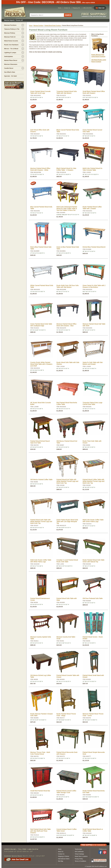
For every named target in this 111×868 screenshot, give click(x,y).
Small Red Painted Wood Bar (40, 791)
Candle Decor (9, 68)
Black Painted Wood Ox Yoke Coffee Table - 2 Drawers (66, 169)
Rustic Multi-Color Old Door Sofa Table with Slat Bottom (67, 286)
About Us (61, 852)
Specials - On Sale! (11, 76)
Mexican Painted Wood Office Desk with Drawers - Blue (66, 325)
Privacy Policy (79, 859)
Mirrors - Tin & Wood (11, 49)
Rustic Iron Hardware (11, 45)
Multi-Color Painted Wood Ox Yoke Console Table (92, 169)
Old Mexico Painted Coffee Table (41, 480)
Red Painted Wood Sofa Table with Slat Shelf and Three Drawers (41, 831)
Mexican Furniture (10, 25)
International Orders (64, 859)
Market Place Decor (11, 60)
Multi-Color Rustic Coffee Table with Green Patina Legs (93, 521)
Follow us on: (103, 849)
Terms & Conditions (80, 861)
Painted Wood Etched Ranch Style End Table (40, 442)
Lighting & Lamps (10, 53)
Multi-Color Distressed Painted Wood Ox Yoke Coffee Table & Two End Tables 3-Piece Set (67, 209)
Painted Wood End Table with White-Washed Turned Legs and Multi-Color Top (67, 481)
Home (60, 8)
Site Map (60, 861)
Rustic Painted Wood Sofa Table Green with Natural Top (93, 561)
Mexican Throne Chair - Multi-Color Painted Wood (40, 753)
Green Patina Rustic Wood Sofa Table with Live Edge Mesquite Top (67, 521)
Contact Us (67, 8)
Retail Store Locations (81, 856)
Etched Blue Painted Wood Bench (94, 247)
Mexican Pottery (10, 33)
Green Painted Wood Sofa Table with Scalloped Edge (41, 325)
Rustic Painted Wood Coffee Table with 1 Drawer (92, 208)
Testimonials (78, 849)
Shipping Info (76, 8)
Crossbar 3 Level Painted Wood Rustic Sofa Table (67, 561)
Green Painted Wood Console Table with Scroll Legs (40, 92)
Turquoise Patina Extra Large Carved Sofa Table (92, 403)
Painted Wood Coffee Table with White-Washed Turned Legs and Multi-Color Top (93, 481)
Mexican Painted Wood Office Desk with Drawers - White (40, 169)
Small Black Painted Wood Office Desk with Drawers (94, 92)
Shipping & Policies (64, 856)
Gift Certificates (79, 852)
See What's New (10, 72)
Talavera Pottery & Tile (12, 29)
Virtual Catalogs (79, 854)
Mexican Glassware (11, 64)
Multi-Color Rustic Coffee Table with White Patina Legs (41, 561)
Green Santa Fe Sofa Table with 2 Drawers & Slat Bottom (94, 286)
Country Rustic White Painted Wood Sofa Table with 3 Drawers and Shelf (41, 364)
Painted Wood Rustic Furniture (53, 25)
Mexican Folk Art (10, 37)
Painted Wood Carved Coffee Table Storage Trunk (66, 792)
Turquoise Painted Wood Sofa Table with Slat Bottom (67, 92)
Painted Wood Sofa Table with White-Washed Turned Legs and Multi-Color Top (41, 521)
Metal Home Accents (11, 41)
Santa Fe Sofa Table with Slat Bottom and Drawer (92, 363)
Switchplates (9, 56)
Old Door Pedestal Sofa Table (93, 598)
